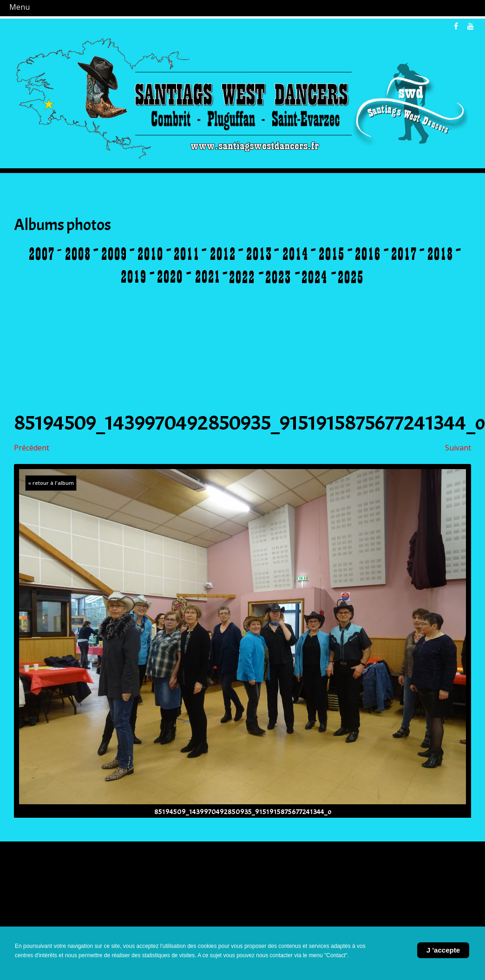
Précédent (32, 448)
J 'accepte (443, 950)
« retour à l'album (51, 483)
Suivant (458, 448)
